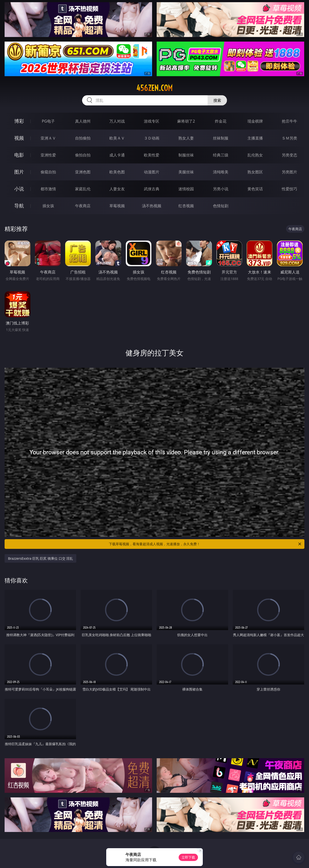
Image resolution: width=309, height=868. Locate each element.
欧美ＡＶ (117, 138)
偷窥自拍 (48, 172)
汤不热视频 (152, 206)
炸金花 (221, 121)
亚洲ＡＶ (48, 138)
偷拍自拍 (83, 155)
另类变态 (289, 155)
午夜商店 (83, 206)
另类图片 (289, 172)
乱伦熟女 (255, 155)
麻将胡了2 (186, 121)
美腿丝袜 (186, 172)
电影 (19, 155)
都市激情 (48, 189)
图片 (19, 172)
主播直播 (255, 138)
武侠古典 (152, 189)
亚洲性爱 (48, 155)
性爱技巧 (289, 189)
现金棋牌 (255, 121)
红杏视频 (186, 206)
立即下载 (188, 857)
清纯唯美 (221, 172)
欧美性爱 (152, 155)
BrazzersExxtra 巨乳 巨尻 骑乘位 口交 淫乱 (40, 558)
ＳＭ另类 (289, 138)
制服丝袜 (186, 155)
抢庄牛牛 (289, 121)
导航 (19, 206)
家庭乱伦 (83, 189)
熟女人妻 (186, 138)
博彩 (19, 121)
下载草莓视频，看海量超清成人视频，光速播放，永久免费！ (205, 544)
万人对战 (117, 121)
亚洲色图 (83, 172)
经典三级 (221, 155)
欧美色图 (117, 172)
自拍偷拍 (83, 138)
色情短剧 (221, 206)
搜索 (217, 100)
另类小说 (221, 189)
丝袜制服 (221, 138)
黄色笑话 (255, 189)
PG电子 (48, 121)
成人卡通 (117, 155)
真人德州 (83, 121)
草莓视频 (117, 206)
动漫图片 (152, 172)
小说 (19, 189)
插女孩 (48, 206)
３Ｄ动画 (152, 138)
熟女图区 (255, 172)
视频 (19, 138)
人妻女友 (117, 189)
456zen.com (154, 88)
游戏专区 (152, 121)
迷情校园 (186, 189)
